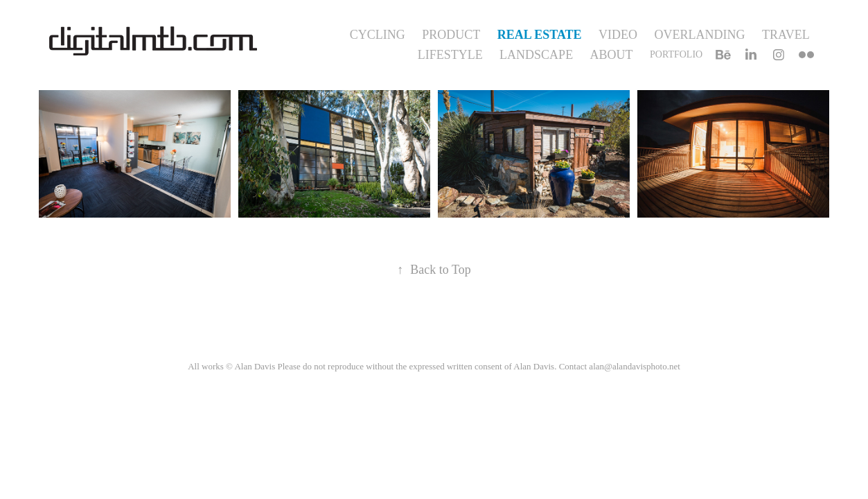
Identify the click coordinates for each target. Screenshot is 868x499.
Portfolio (676, 54)
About (612, 55)
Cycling (378, 35)
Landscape (536, 55)
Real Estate (540, 35)
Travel (786, 35)
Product (451, 35)
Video (618, 35)
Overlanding (700, 35)
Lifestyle (450, 55)
